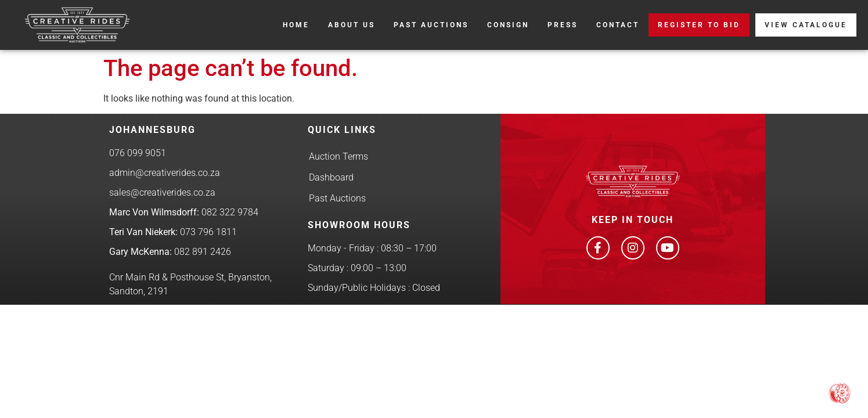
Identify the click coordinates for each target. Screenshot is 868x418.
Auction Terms (338, 156)
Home (296, 25)
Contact (618, 25)
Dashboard (331, 177)
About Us (352, 25)
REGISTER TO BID (699, 25)
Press (563, 25)
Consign (508, 25)
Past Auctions (431, 25)
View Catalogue (806, 25)
